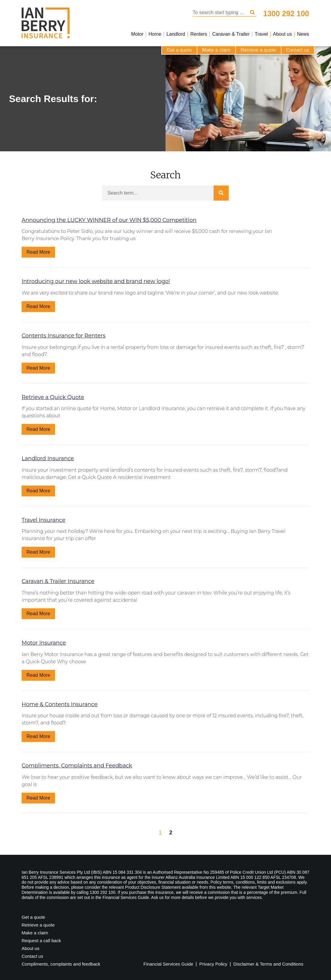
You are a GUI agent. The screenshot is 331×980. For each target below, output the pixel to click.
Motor (137, 34)
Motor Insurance (44, 643)
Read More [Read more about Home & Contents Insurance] (38, 736)
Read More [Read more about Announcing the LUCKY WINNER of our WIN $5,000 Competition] (38, 252)
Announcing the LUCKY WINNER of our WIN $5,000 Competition (109, 220)
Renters (199, 34)
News (303, 34)
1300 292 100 (286, 14)
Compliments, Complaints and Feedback (77, 766)
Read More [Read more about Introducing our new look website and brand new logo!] (38, 306)
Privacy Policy (213, 964)
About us (282, 34)
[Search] (252, 13)
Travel (261, 34)
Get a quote (179, 50)
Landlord (176, 34)
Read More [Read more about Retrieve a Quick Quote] (38, 429)
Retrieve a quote (258, 50)
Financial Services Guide (169, 964)
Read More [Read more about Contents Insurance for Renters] (38, 368)
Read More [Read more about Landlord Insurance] (38, 491)
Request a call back (41, 941)
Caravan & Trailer (231, 34)
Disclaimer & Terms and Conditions (268, 964)
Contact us (298, 50)
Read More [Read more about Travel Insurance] (38, 552)
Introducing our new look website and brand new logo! (96, 281)
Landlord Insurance (48, 458)
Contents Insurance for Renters (64, 336)
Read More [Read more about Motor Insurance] (38, 675)
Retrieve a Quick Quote (53, 397)
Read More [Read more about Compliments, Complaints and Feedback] (38, 798)
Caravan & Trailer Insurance (58, 581)
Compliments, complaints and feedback (61, 964)
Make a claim (216, 50)
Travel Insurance (44, 520)
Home (155, 34)
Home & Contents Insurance (60, 704)
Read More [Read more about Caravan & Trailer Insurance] (38, 614)
